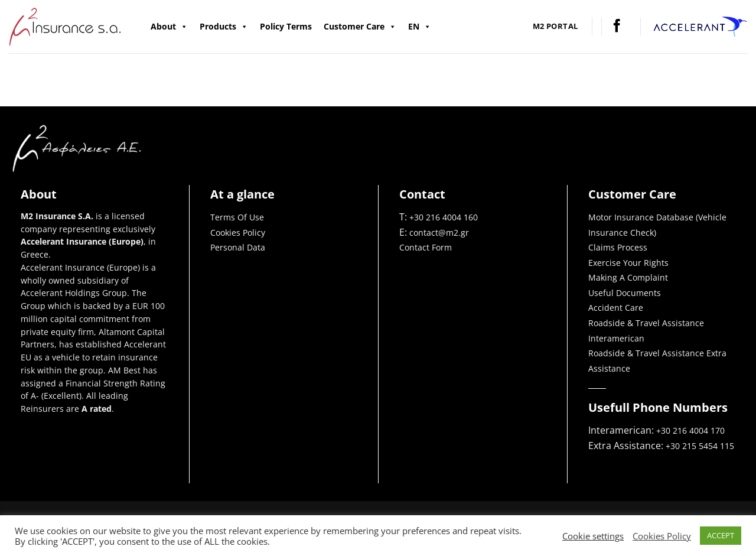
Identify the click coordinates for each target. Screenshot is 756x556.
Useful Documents (625, 293)
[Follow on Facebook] (617, 27)
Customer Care (360, 27)
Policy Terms (286, 26)
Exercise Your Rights (628, 263)
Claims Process (618, 247)
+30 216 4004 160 (444, 217)
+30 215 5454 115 (700, 446)
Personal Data (238, 247)
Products (224, 27)
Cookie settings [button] (593, 536)
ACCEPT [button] (721, 535)
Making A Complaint (628, 277)
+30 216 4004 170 (692, 430)
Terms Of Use (237, 217)
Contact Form (426, 247)
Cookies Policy (238, 233)
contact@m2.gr (439, 233)
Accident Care (616, 308)
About (169, 27)
